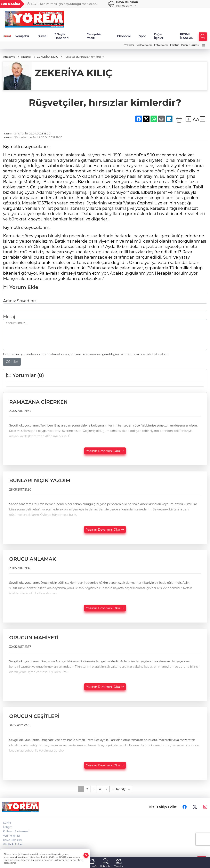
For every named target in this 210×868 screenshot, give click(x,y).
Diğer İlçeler (159, 36)
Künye (7, 823)
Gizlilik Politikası (13, 844)
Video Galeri (144, 45)
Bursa (42, 36)
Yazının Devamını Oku (105, 451)
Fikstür (175, 45)
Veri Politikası (11, 836)
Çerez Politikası (13, 840)
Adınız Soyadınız (20, 301)
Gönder (12, 362)
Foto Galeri (161, 45)
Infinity (121, 789)
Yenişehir (22, 36)
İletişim (8, 827)
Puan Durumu (190, 45)
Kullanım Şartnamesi (16, 831)
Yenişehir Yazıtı (94, 36)
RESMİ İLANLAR (187, 36)
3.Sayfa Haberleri (62, 36)
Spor (142, 36)
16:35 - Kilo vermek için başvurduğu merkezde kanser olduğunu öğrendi (85, 4)
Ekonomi (124, 36)
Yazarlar (129, 45)
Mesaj (9, 317)
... (112, 789)
